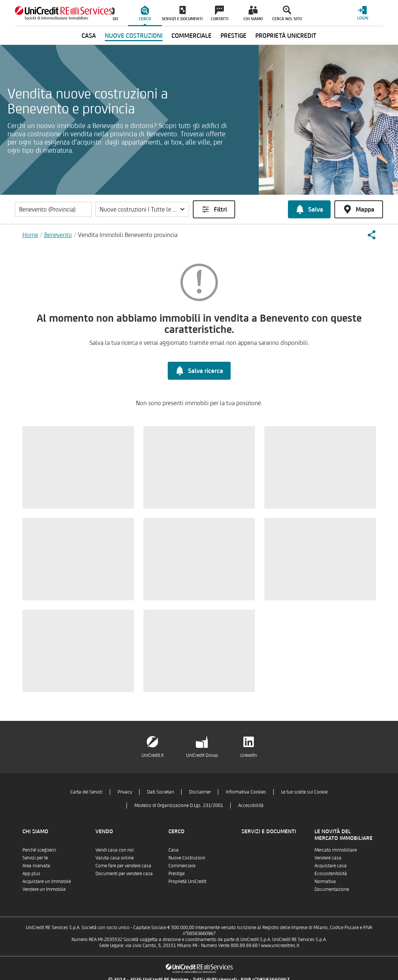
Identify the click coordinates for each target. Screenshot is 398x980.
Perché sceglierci (39, 850)
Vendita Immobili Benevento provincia (128, 235)
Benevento (58, 235)
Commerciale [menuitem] (192, 36)
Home (30, 235)
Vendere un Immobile (44, 889)
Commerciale (182, 866)
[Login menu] (362, 13)
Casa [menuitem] (89, 36)
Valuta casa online (115, 858)
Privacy (125, 792)
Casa (174, 850)
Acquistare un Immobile (47, 881)
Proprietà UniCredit (187, 881)
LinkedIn (249, 755)
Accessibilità (251, 805)
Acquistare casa (331, 866)
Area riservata (36, 866)
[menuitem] (145, 13)
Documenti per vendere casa (124, 873)
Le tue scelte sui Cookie (304, 792)
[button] (142, 209)
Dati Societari (161, 792)
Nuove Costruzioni (187, 858)
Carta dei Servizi (86, 792)
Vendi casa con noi (115, 850)
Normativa (325, 881)
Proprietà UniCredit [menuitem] (286, 36)
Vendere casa (328, 858)
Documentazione (332, 889)
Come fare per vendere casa (123, 866)
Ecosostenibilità (331, 873)
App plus (31, 873)
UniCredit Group (202, 755)
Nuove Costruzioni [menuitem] (134, 36)
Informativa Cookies (246, 792)
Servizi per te (35, 858)
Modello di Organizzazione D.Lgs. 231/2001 (179, 805)
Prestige (177, 873)
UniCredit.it (153, 755)
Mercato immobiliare (336, 850)
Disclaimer (200, 792)
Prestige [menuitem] (233, 36)
